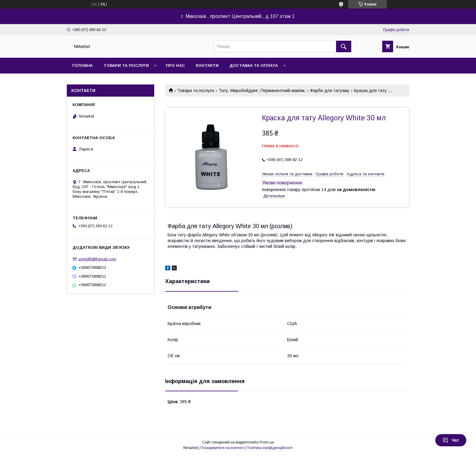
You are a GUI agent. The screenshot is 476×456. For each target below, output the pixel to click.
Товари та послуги (126, 65)
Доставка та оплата (254, 65)
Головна (82, 65)
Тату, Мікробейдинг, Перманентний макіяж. (262, 91)
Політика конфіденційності (270, 448)
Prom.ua (267, 442)
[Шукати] (344, 46)
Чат (451, 440)
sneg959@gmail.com (97, 259)
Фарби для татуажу (330, 91)
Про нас (175, 65)
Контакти (207, 65)
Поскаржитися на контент (222, 448)
